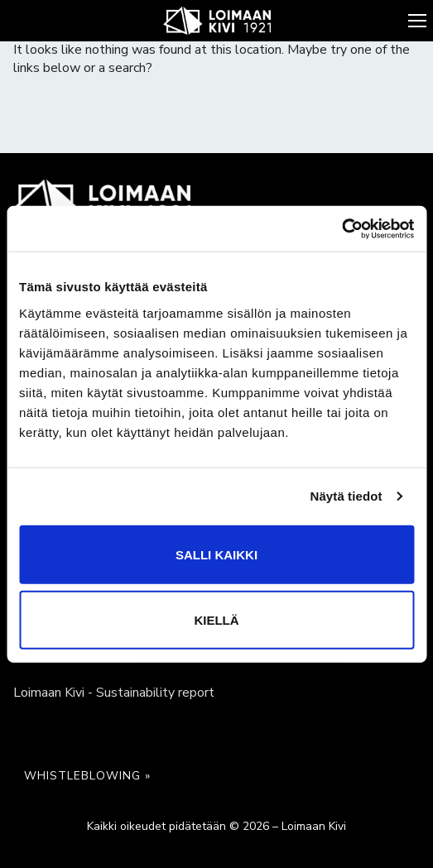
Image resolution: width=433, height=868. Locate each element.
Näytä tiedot (346, 496)
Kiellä (216, 619)
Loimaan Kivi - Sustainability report (114, 693)
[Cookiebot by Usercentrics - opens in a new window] (342, 228)
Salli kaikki (216, 554)
